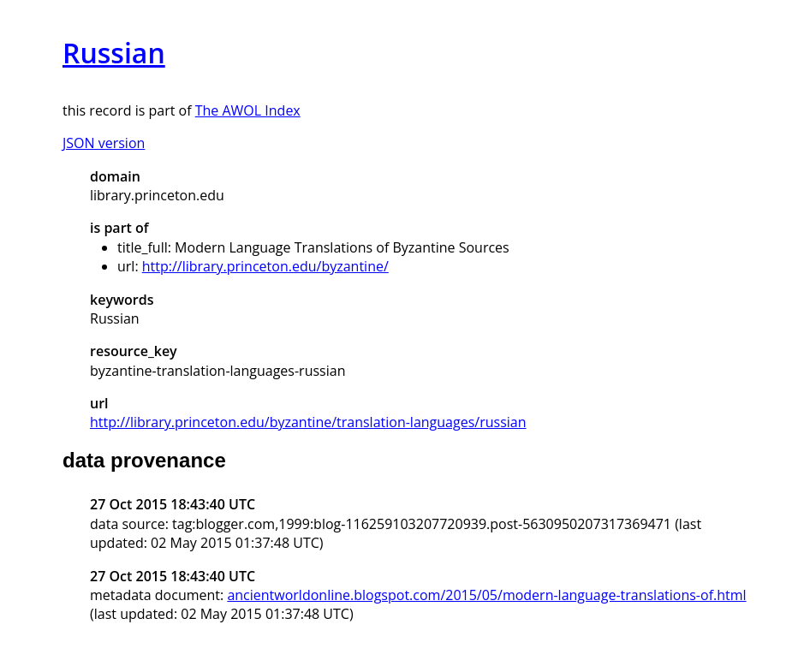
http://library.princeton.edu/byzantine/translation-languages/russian (308, 422)
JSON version (104, 143)
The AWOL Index (248, 110)
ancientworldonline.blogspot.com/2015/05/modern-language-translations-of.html (486, 595)
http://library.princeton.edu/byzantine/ (265, 266)
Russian (114, 53)
